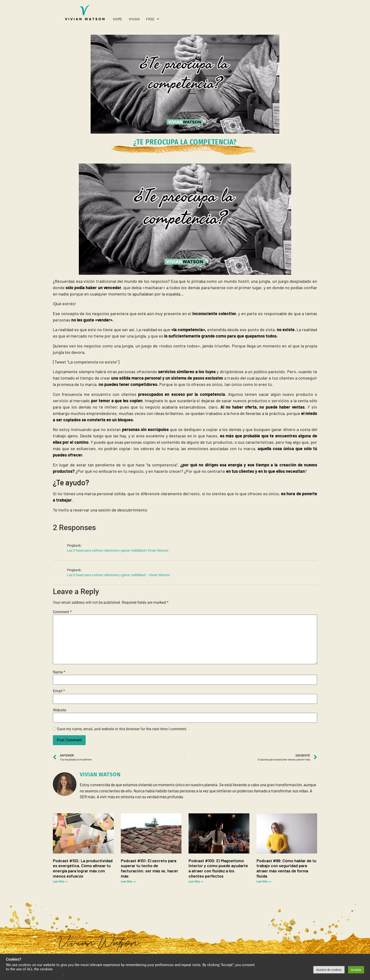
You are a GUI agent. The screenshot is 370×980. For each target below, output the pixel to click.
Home (118, 19)
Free (153, 19)
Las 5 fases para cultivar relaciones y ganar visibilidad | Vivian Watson (118, 551)
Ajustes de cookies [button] (329, 970)
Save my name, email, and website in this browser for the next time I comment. (122, 729)
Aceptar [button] (356, 970)
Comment (62, 612)
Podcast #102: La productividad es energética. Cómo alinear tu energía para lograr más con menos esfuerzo (83, 868)
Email (59, 691)
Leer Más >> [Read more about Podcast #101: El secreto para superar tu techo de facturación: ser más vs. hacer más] (128, 882)
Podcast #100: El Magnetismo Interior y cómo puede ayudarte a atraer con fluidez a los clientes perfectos (218, 868)
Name (59, 672)
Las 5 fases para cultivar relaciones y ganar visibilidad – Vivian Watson (118, 575)
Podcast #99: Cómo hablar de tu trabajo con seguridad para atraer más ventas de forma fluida (286, 868)
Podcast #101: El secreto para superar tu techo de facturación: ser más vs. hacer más (149, 868)
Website (59, 710)
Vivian (134, 19)
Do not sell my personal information (34, 975)
